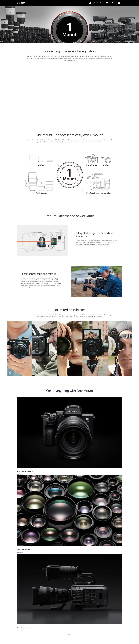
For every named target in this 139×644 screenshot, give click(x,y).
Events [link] (73, 622)
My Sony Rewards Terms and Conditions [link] (82, 632)
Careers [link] (113, 640)
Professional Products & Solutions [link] (91, 640)
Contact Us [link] (120, 640)
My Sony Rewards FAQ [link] (77, 629)
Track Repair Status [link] (49, 624)
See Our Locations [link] (21, 628)
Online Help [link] (47, 622)
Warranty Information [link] (50, 627)
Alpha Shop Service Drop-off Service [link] (53, 632)
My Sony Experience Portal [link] (78, 627)
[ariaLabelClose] (120, 3)
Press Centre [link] (102, 622)
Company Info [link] (106, 640)
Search (35, 622)
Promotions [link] (75, 624)
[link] (21, 3)
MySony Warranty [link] (49, 629)
